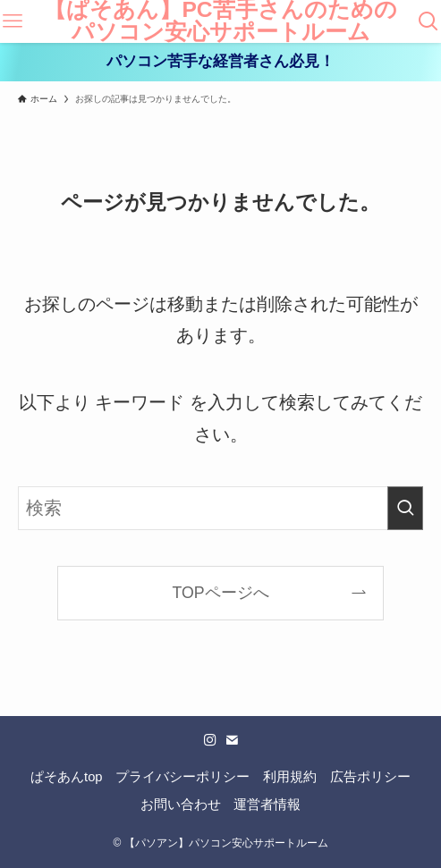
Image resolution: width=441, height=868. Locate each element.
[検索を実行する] (405, 508)
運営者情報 (267, 805)
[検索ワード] (221, 508)
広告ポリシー (370, 777)
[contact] (232, 740)
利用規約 (290, 777)
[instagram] (210, 740)
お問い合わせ (181, 805)
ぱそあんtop (67, 777)
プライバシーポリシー (182, 777)
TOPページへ (220, 593)
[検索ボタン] (428, 21)
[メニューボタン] (13, 21)
